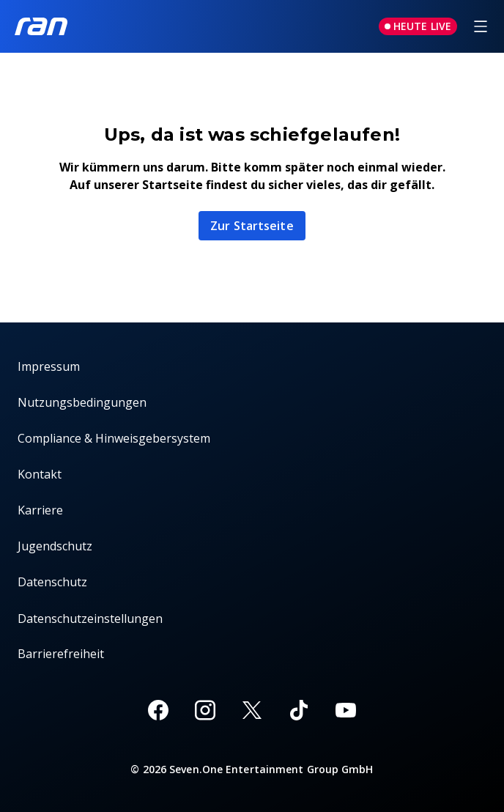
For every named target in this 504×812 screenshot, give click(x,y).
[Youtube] (346, 710)
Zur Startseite (252, 226)
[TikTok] (299, 710)
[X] (252, 710)
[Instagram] (205, 710)
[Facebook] (158, 710)
